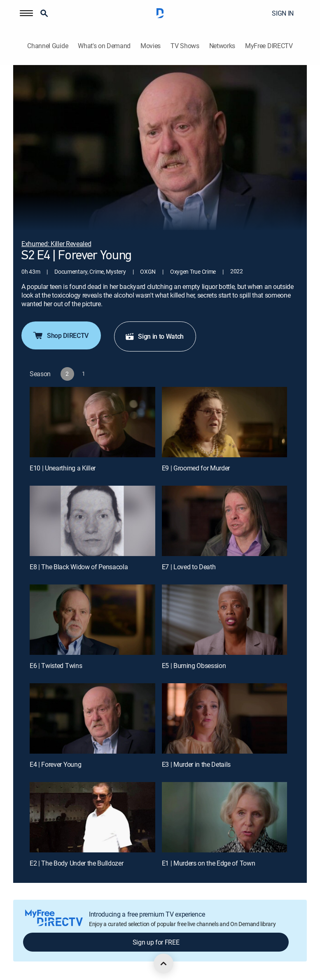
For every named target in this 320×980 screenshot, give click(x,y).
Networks (222, 46)
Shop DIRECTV (60, 335)
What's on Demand (104, 46)
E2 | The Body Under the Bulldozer (76, 863)
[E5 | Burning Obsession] (225, 620)
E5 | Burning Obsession (194, 666)
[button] (26, 13)
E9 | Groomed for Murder (196, 468)
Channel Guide (48, 46)
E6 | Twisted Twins (56, 666)
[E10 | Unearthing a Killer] (92, 422)
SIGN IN (283, 13)
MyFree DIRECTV (269, 46)
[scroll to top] (164, 964)
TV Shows (185, 46)
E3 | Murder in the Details (196, 764)
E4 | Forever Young (55, 764)
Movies (151, 46)
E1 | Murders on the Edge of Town (209, 863)
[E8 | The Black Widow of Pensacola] (92, 521)
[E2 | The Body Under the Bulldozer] (92, 817)
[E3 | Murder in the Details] (225, 718)
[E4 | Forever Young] (92, 718)
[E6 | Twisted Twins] (92, 620)
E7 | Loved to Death (189, 567)
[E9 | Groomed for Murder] (225, 422)
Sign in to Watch (154, 336)
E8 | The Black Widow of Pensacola (79, 567)
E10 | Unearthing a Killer (63, 468)
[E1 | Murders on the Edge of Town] (225, 817)
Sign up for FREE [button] (156, 942)
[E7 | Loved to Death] (225, 521)
